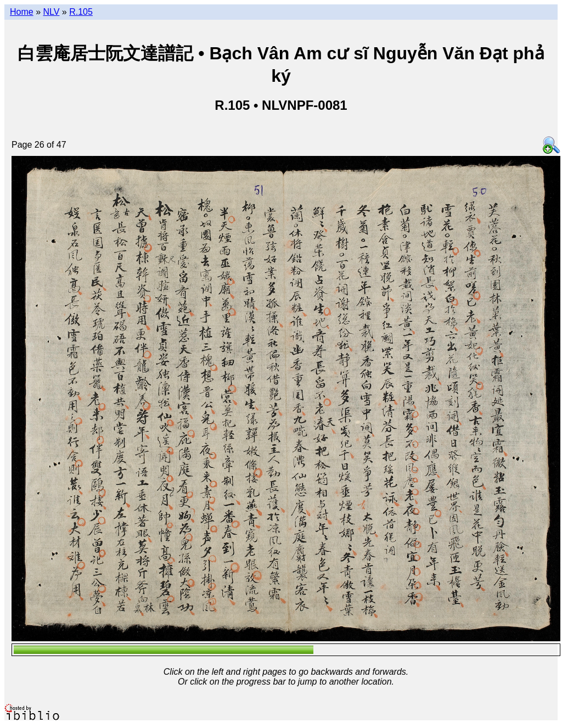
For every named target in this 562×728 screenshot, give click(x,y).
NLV (51, 12)
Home (22, 12)
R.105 (81, 12)
